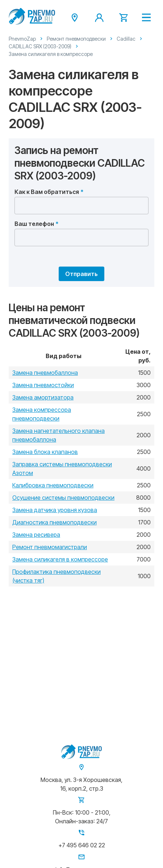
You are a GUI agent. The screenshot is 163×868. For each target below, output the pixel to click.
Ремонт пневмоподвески (76, 39)
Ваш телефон (34, 224)
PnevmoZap (22, 39)
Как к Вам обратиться (47, 192)
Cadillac (126, 39)
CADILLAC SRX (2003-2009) (40, 46)
